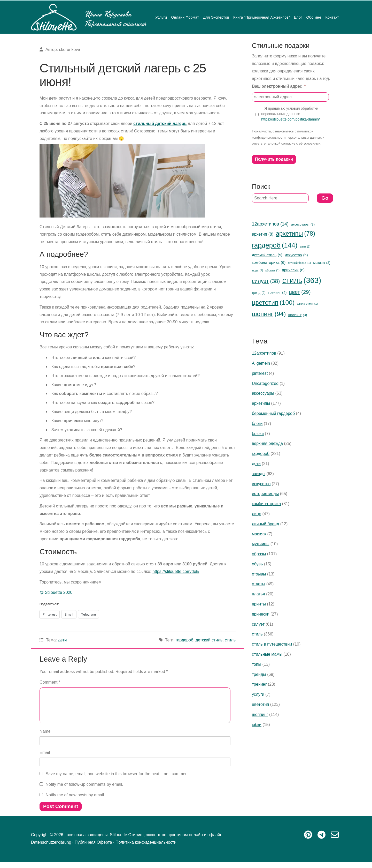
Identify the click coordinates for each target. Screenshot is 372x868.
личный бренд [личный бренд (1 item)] (299, 263)
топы (257, 664)
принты (259, 604)
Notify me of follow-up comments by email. (84, 791)
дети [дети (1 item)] (305, 247)
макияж (259, 534)
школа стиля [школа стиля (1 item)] (307, 304)
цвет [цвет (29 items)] (300, 292)
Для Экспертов (216, 17)
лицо (257, 514)
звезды (259, 474)
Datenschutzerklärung (51, 848)
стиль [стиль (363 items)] (302, 280)
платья (258, 594)
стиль (230, 640)
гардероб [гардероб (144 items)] (275, 245)
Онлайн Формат (185, 17)
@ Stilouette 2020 (56, 592)
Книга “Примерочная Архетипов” (262, 17)
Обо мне (314, 17)
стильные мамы (267, 654)
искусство (261, 484)
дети (62, 640)
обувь (257, 564)
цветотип (260, 704)
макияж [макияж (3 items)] (322, 263)
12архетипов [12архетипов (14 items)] (270, 224)
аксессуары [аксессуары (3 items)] (303, 225)
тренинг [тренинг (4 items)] (277, 293)
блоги (257, 424)
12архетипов (264, 353)
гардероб (184, 640)
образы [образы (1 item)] (273, 270)
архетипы (261, 403)
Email (45, 759)
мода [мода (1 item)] (257, 270)
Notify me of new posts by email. (75, 801)
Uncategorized (265, 383)
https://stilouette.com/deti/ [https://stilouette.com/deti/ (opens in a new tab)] (176, 571)
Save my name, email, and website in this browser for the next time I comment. (118, 780)
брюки (258, 434)
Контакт (332, 17)
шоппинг (260, 714)
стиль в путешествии (272, 644)
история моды (265, 494)
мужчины (261, 544)
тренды (259, 674)
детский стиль (209, 640)
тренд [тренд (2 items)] (259, 293)
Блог (298, 17)
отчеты (258, 584)
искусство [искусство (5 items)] (296, 255)
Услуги (161, 17)
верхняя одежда (267, 443)
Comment (50, 682)
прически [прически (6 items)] (293, 270)
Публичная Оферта (93, 848)
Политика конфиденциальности (146, 848)
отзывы (259, 574)
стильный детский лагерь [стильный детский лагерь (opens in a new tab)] (160, 124)
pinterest (260, 373)
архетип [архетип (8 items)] (263, 234)
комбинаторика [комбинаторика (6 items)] (269, 262)
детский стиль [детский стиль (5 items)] (267, 255)
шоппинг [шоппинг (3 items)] (298, 315)
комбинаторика (266, 504)
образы (259, 554)
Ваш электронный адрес (279, 86)
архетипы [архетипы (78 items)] (296, 234)
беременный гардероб (273, 413)
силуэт (258, 624)
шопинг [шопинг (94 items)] (269, 314)
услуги (258, 694)
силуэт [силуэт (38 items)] (266, 281)
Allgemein (261, 363)
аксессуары (263, 393)
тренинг (259, 684)
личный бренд (265, 524)
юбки (257, 725)
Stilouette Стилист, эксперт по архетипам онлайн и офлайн (89, 17)
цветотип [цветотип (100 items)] (273, 303)
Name (45, 738)
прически (261, 614)
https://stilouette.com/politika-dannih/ (290, 119)
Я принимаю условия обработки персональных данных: (290, 114)
